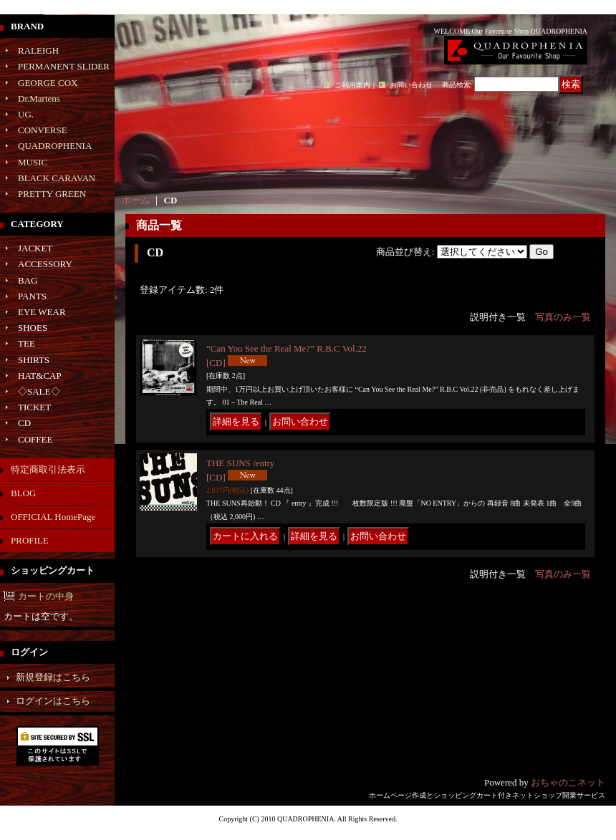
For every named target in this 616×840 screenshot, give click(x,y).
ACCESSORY (45, 264)
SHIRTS (34, 360)
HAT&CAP (40, 376)
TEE (27, 343)
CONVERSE (43, 130)
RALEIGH (38, 50)
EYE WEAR (42, 312)
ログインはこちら (53, 701)
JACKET (35, 248)
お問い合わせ (411, 85)
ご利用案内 (352, 85)
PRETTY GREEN (52, 194)
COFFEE (35, 439)
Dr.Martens (39, 98)
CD (24, 423)
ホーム (136, 200)
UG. (26, 114)
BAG (28, 280)
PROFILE (30, 540)
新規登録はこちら (53, 677)
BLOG (23, 493)
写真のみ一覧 (563, 317)
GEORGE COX (48, 83)
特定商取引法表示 (48, 469)
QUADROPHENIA (55, 146)
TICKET (34, 407)
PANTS (32, 296)
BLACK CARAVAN (57, 178)
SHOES (33, 328)
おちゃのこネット (568, 782)
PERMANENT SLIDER (64, 66)
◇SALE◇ (39, 391)
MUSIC (33, 162)
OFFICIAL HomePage (53, 517)
